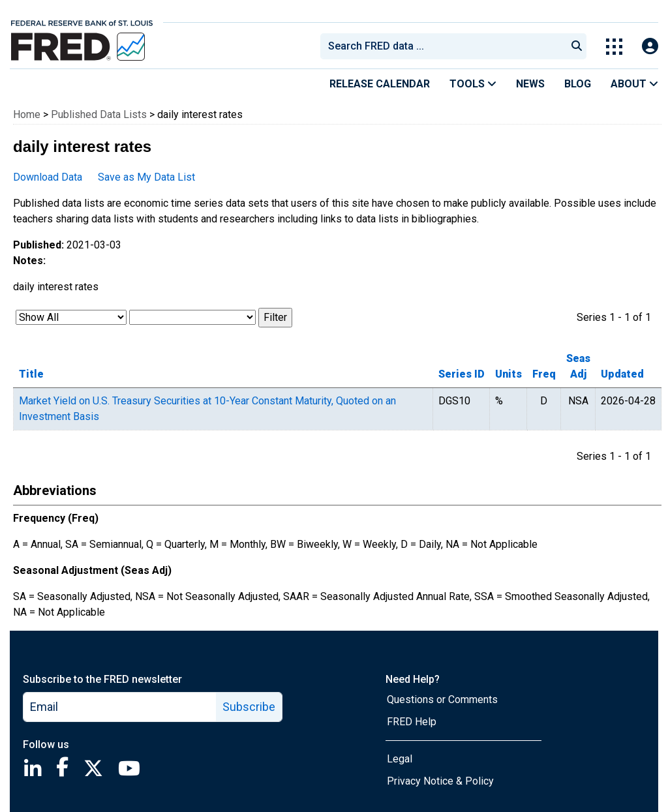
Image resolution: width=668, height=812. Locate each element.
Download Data (48, 177)
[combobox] (442, 46)
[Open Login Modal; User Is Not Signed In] (650, 47)
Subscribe (249, 707)
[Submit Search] (577, 46)
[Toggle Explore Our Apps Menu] (614, 47)
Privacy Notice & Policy (440, 781)
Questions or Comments (442, 699)
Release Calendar (380, 84)
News (530, 84)
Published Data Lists (99, 114)
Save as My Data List (146, 177)
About (634, 84)
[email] (120, 707)
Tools (473, 84)
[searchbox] (446, 46)
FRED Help (412, 722)
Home (27, 114)
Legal (400, 759)
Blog (578, 84)
